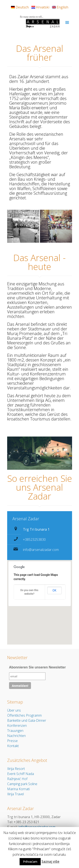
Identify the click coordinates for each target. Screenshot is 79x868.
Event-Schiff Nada (21, 774)
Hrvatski (40, 7)
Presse (12, 741)
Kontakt (13, 746)
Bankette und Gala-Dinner (27, 720)
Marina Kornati (18, 789)
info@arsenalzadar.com (41, 550)
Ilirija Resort (16, 769)
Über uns (14, 710)
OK (54, 590)
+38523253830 (34, 539)
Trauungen (15, 731)
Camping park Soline (22, 784)
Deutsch (20, 7)
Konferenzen (17, 726)
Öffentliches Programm (24, 715)
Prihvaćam (30, 862)
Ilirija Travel (15, 794)
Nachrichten (16, 736)
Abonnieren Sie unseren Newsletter (37, 667)
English (60, 7)
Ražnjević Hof (17, 779)
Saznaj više (50, 861)
